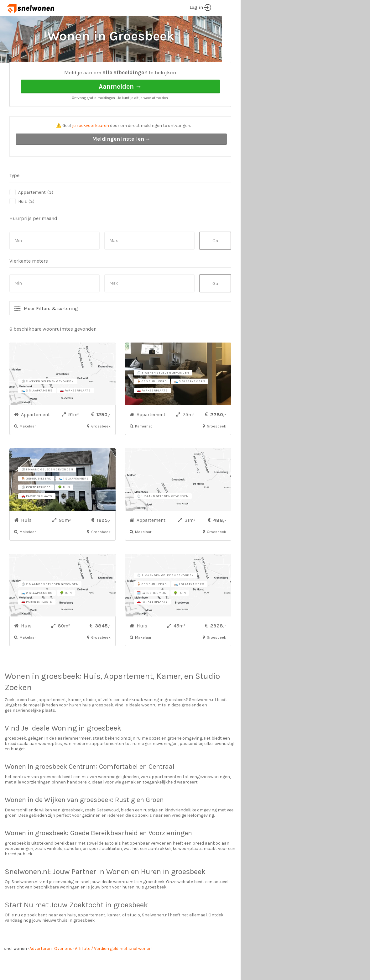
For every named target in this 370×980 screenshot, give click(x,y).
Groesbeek (73, 72)
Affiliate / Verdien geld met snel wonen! (114, 972)
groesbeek (60, 700)
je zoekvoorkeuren (91, 149)
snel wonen (15, 972)
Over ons (63, 972)
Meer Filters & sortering (51, 332)
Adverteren (41, 972)
